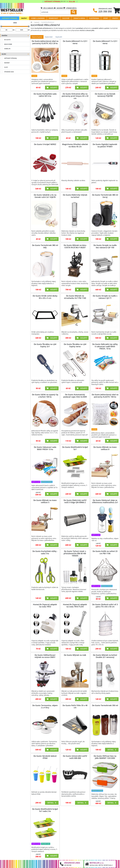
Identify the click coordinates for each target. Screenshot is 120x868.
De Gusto (7, 40)
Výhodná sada (9, 72)
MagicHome (8, 44)
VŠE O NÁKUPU (47, 8)
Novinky (59, 8)
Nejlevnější (49, 37)
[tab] (117, 10)
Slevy (6, 67)
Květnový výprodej (11, 58)
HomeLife (7, 49)
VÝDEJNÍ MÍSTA (70, 8)
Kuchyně (37, 22)
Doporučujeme (37, 37)
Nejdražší (59, 37)
